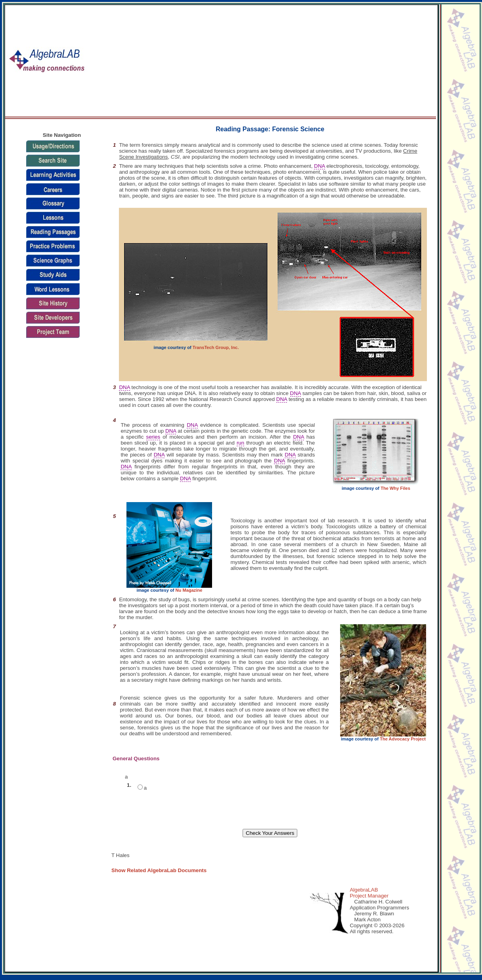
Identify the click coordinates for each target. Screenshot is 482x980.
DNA (319, 166)
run (240, 443)
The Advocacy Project (403, 739)
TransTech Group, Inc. (216, 347)
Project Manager (369, 896)
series (153, 437)
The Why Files (395, 488)
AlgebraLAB (364, 890)
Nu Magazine (189, 590)
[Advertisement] (327, 61)
